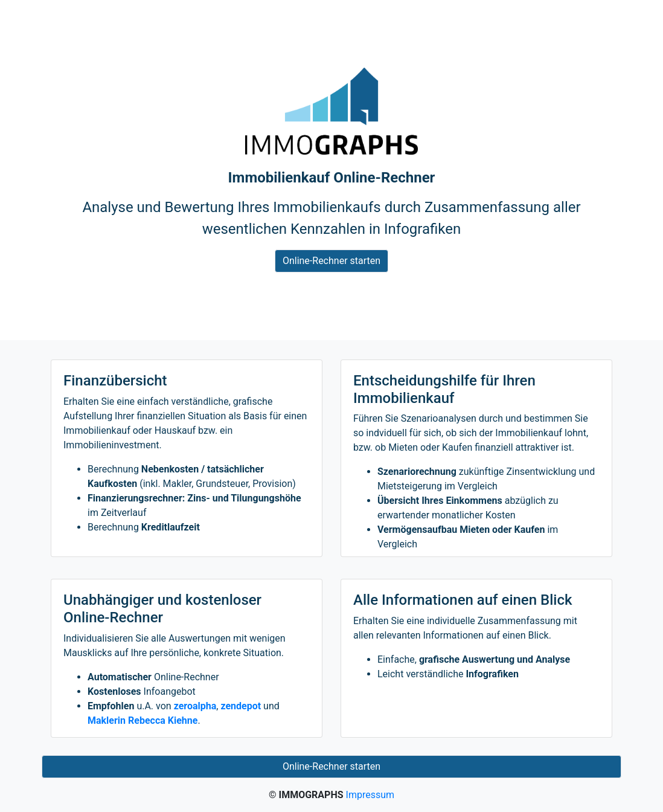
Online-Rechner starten (331, 261)
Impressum (370, 795)
